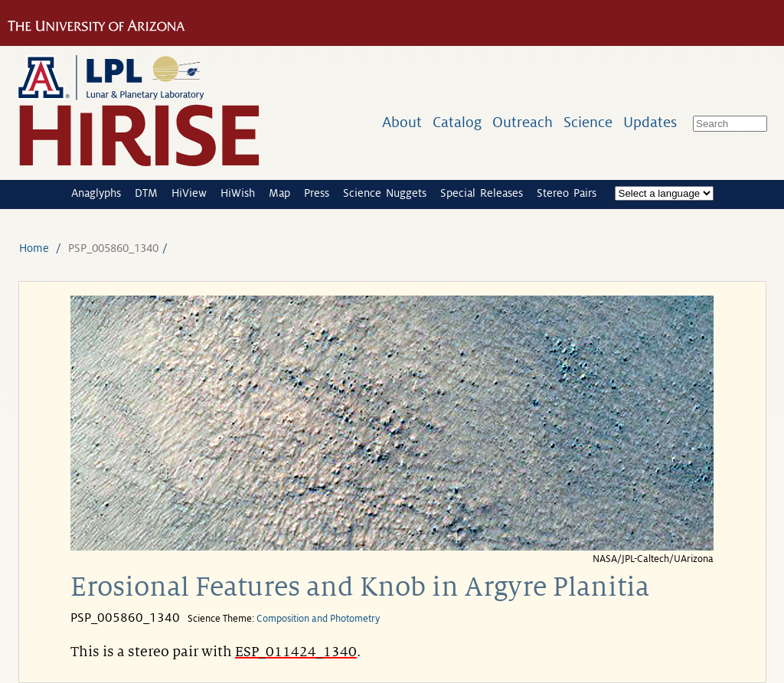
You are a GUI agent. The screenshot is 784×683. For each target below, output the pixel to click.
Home (34, 248)
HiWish (238, 193)
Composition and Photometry (318, 619)
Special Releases (482, 193)
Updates (650, 122)
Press (317, 193)
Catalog (457, 122)
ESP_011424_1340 (296, 652)
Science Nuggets (385, 193)
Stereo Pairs (567, 193)
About (402, 122)
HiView (189, 193)
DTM (146, 193)
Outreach (523, 122)
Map (279, 193)
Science (588, 122)
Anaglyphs (96, 193)
